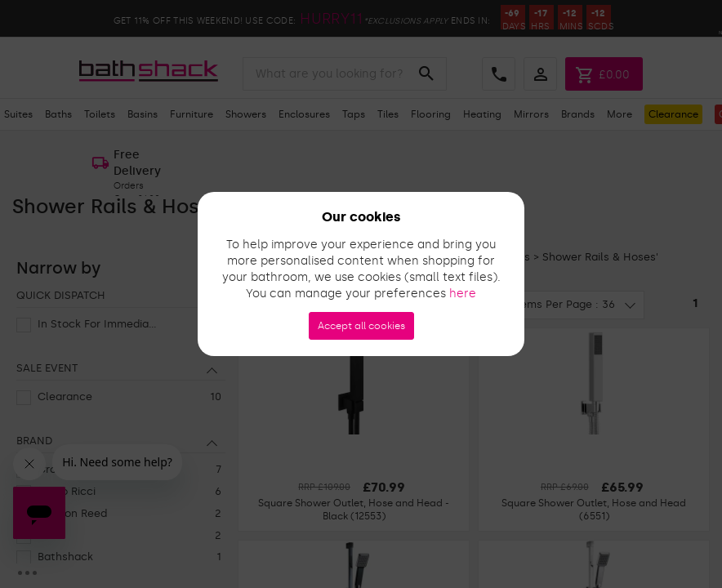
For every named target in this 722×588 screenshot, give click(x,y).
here (463, 294)
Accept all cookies (361, 326)
